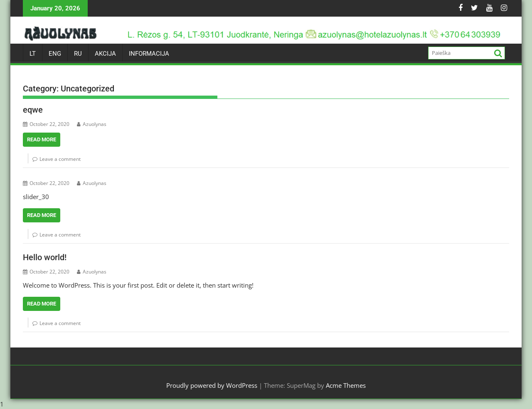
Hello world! (45, 257)
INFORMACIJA (149, 54)
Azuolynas (92, 124)
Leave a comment (60, 159)
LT (33, 54)
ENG (55, 54)
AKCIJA (105, 54)
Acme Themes (346, 385)
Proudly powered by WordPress (212, 385)
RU (78, 54)
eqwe (33, 110)
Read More (42, 139)
